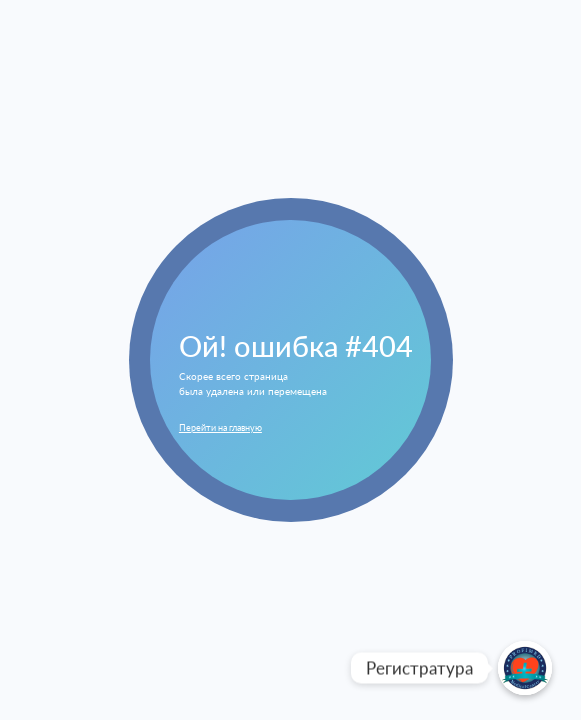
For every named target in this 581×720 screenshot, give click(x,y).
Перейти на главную (220, 427)
